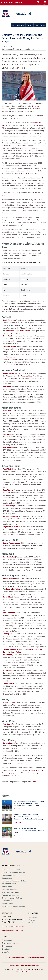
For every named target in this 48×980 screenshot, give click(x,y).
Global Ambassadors (10, 875)
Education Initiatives (9, 889)
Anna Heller (7, 670)
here (35, 782)
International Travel (9, 884)
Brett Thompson (9, 702)
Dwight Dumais (9, 684)
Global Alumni (7, 901)
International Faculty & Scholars (14, 881)
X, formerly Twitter (11, 943)
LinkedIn (7, 949)
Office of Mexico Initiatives (12, 898)
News (29, 25)
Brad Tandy (7, 655)
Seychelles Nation (13, 589)
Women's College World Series (18, 331)
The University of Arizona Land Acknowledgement (24, 958)
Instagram (8, 946)
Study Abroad (7, 878)
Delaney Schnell (9, 634)
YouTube (7, 952)
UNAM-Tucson (7, 904)
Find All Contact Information (13, 926)
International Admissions (11, 870)
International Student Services (13, 872)
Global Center (7, 887)
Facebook (8, 941)
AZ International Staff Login (12, 931)
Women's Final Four (28, 376)
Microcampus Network (10, 892)
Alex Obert (7, 724)
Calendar (40, 25)
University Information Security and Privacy (24, 966)
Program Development (10, 895)
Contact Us (18, 25)
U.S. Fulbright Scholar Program (13, 907)
